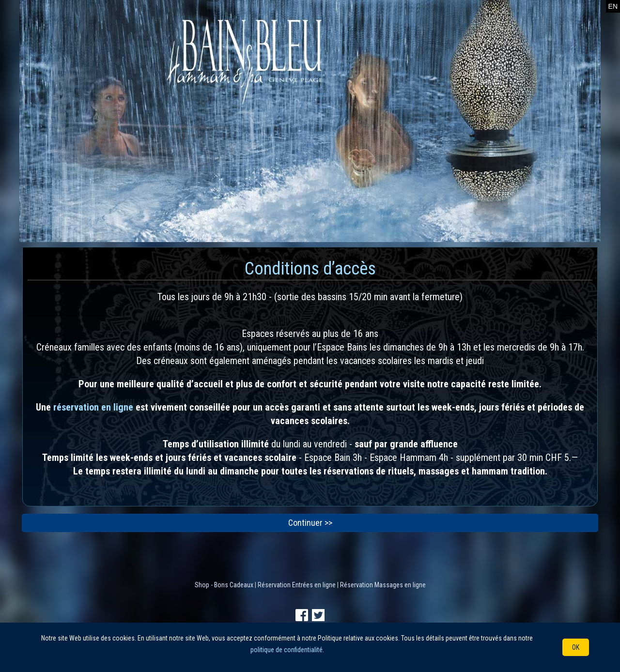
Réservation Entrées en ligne (297, 585)
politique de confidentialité (287, 650)
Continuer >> (310, 523)
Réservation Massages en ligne (383, 585)
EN (613, 6)
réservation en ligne (93, 407)
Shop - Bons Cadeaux (224, 585)
